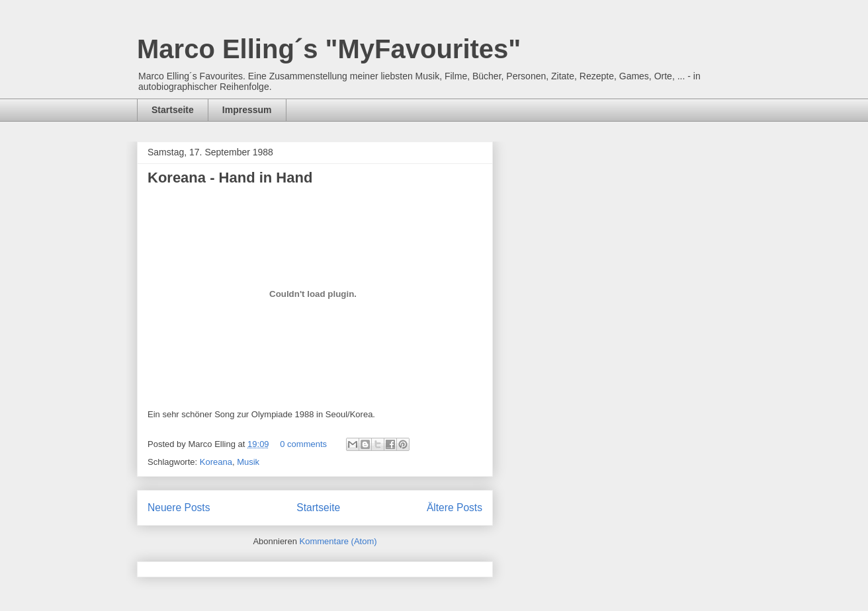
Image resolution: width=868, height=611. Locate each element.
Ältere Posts (455, 508)
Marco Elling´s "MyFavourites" (329, 49)
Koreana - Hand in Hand (230, 178)
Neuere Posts (179, 508)
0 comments (303, 444)
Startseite (173, 110)
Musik (248, 462)
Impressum (247, 110)
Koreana (216, 462)
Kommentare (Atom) (338, 541)
